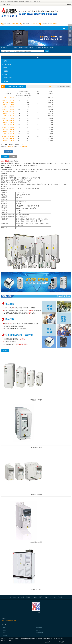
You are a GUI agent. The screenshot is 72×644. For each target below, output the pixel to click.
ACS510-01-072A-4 (8, 125)
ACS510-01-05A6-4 (8, 102)
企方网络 (9, 640)
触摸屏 (5, 68)
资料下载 (13, 156)
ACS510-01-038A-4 (8, 118)
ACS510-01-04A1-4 (8, 100)
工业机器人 (26, 48)
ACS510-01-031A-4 (8, 116)
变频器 (5, 61)
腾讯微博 (17, 144)
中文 (66, 4)
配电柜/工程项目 (8, 78)
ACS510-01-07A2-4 (8, 105)
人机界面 (20, 48)
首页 (50, 87)
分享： (3, 144)
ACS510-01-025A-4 (8, 114)
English (69, 4)
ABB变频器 (32, 48)
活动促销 (6, 81)
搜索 (47, 51)
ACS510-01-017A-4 (8, 111)
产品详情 (5, 156)
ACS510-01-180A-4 (8, 134)
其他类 (5, 74)
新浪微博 (11, 144)
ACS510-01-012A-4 (8, 109)
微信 (6, 144)
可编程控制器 (7, 64)
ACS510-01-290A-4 (8, 141)
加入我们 (47, 597)
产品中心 (16, 597)
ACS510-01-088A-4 (8, 127)
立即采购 (8, 151)
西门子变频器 (45, 48)
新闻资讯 (22, 597)
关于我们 (28, 597)
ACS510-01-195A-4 (8, 136)
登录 (4, 4)
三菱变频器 (52, 48)
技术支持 (41, 597)
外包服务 (35, 597)
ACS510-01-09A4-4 (8, 107)
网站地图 (60, 597)
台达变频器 (9, 48)
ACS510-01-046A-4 (8, 120)
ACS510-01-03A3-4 (8, 98)
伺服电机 (6, 71)
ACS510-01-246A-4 (8, 138)
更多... (23, 144)
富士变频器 (38, 48)
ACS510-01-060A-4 (8, 123)
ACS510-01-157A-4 (8, 132)
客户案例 (54, 597)
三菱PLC (15, 48)
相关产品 (5, 351)
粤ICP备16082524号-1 (59, 639)
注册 (9, 4)
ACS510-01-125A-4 (8, 129)
